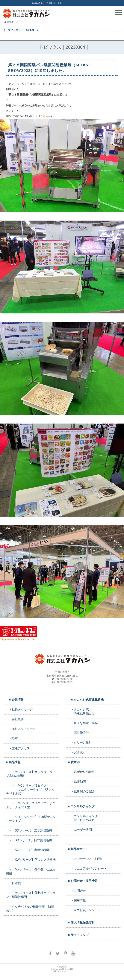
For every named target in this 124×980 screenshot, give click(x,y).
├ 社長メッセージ (19, 709)
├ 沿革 (12, 739)
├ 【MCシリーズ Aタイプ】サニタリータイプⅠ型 (31, 805)
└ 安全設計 (77, 752)
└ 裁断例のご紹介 (81, 791)
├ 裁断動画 (77, 782)
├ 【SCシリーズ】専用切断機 (28, 850)
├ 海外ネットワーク (21, 729)
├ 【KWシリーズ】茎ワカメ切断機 (31, 860)
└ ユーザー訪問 (80, 830)
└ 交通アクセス (18, 748)
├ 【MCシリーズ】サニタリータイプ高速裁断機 (31, 774)
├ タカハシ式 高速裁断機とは (81, 711)
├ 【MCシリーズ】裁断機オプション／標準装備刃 (31, 895)
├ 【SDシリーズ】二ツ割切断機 (29, 830)
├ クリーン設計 (80, 742)
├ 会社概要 (15, 719)
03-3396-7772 (62, 679)
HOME (9, 22)
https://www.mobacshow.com (19, 638)
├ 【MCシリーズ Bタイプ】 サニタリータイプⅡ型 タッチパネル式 (30, 789)
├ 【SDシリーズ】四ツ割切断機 (29, 840)
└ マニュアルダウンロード (87, 869)
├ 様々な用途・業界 (83, 723)
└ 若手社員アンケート (84, 910)
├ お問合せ (77, 891)
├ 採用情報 (77, 900)
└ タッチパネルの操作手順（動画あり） (30, 908)
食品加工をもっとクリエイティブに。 (47, 3)
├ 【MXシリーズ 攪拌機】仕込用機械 (31, 871)
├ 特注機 (13, 883)
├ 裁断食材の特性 (81, 772)
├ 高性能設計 (78, 733)
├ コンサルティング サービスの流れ (83, 818)
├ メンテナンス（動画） (86, 859)
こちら (44, 116)
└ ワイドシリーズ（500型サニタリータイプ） (31, 819)
